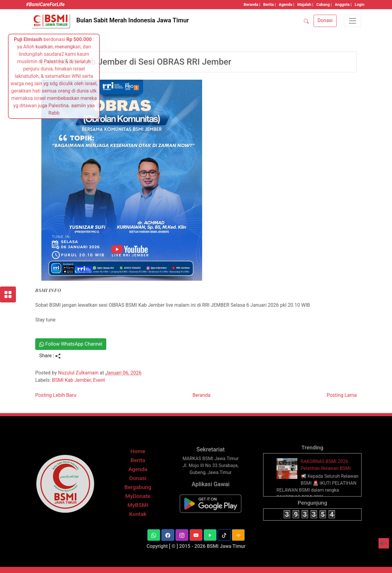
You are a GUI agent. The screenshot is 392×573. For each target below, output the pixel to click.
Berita (138, 492)
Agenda (138, 498)
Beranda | (252, 4)
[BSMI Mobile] (211, 521)
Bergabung (138, 510)
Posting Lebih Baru (56, 395)
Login (360, 4)
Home (138, 486)
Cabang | (324, 4)
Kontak (138, 528)
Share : (50, 356)
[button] (168, 535)
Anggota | (343, 4)
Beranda (201, 395)
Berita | (270, 4)
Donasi (138, 504)
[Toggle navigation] (352, 21)
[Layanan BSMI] (8, 294)
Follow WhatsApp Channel (71, 344)
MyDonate (138, 516)
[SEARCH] (306, 21)
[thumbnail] (296, 497)
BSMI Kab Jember (72, 380)
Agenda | (286, 4)
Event (99, 380)
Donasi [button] (325, 20)
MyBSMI (138, 522)
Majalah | (305, 4)
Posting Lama (342, 395)
